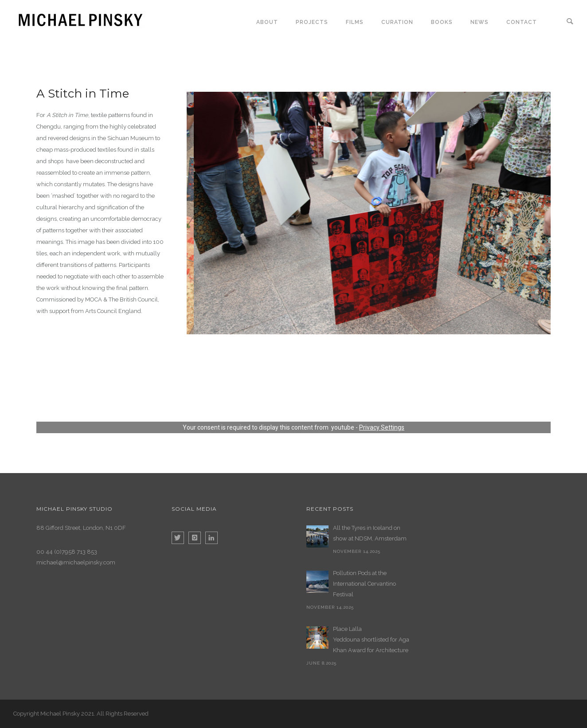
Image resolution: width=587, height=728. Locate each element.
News (479, 22)
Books (442, 22)
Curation (397, 22)
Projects (312, 22)
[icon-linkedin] (211, 538)
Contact (522, 22)
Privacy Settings (382, 427)
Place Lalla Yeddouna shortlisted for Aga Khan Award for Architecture (371, 640)
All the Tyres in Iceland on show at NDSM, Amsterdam (370, 533)
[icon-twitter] (180, 538)
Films (355, 22)
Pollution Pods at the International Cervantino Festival (364, 584)
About (267, 22)
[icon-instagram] (197, 538)
